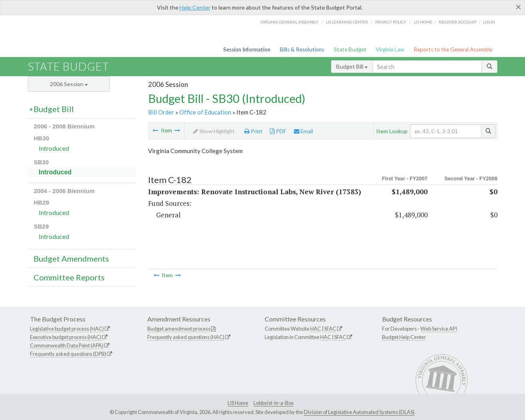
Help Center (195, 7)
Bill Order (161, 112)
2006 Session (69, 84)
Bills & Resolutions (302, 49)
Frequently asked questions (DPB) (68, 354)
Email (303, 131)
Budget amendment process (179, 329)
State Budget (350, 49)
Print (254, 131)
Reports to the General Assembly (453, 49)
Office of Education (205, 112)
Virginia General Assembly (289, 22)
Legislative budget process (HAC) (67, 329)
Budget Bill (352, 66)
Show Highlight (214, 131)
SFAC (330, 329)
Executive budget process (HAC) (66, 337)
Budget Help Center (404, 337)
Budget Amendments (71, 258)
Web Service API (439, 329)
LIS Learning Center (347, 22)
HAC (316, 329)
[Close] (518, 7)
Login (489, 22)
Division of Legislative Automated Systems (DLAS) (359, 412)
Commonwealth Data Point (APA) (67, 345)
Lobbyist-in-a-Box (273, 403)
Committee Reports (69, 277)
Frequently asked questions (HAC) (186, 337)
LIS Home (238, 403)
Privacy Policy (391, 22)
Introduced (54, 148)
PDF (278, 131)
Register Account (458, 22)
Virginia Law (390, 49)
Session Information (247, 49)
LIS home (423, 22)
